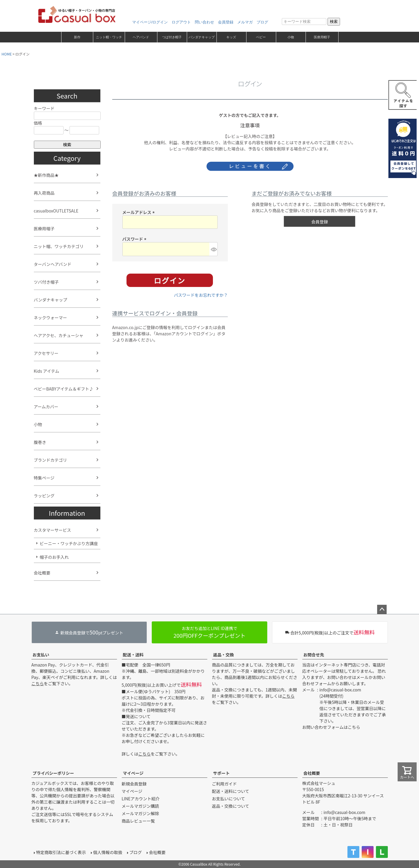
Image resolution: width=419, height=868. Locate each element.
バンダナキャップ (202, 37)
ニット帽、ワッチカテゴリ (59, 246)
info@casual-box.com (340, 690)
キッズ (231, 37)
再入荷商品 (44, 193)
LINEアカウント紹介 (141, 799)
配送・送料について (231, 791)
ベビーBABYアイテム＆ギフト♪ (64, 389)
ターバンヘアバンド (53, 264)
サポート (222, 773)
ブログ (262, 22)
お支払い (41, 655)
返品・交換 (224, 655)
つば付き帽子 (172, 37)
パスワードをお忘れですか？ (201, 295)
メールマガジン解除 (140, 813)
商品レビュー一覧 (138, 821)
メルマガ (245, 22)
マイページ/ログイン (150, 22)
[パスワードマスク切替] (213, 249)
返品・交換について (231, 806)
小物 (291, 37)
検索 (334, 22)
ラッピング (44, 496)
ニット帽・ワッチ (109, 37)
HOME (7, 54)
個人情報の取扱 (108, 852)
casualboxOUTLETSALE (56, 211)
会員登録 (226, 22)
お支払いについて (229, 799)
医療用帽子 (322, 37)
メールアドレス (139, 212)
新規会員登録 (134, 784)
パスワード (135, 239)
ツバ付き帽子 (46, 282)
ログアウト (181, 22)
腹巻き (40, 442)
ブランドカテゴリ (50, 460)
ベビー (261, 37)
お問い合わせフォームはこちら (331, 727)
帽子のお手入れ (54, 557)
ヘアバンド (141, 37)
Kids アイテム (47, 371)
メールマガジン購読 (140, 806)
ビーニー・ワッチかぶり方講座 (69, 543)
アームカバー (46, 407)
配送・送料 (133, 655)
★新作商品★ (46, 175)
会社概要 (42, 573)
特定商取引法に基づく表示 (61, 852)
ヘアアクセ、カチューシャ (59, 335)
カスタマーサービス (53, 530)
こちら (38, 683)
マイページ (133, 773)
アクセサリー (46, 353)
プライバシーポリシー (53, 773)
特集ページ (44, 478)
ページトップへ (382, 610)
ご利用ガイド (224, 784)
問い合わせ (204, 22)
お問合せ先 (314, 655)
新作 (77, 37)
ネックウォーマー (50, 318)
